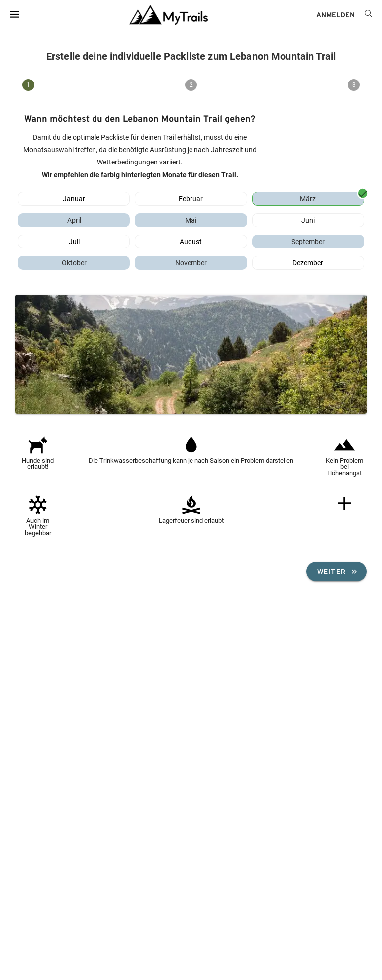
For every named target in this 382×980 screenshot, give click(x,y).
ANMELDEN (335, 16)
